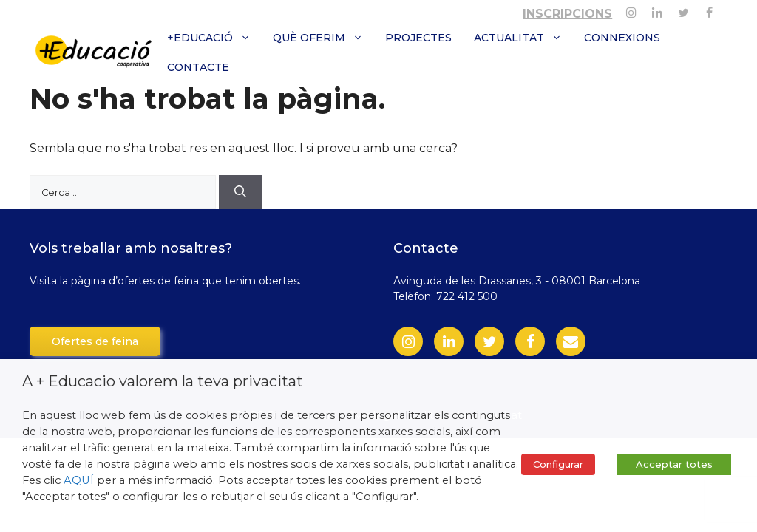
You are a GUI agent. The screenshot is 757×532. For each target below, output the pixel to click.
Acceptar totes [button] (674, 464)
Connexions (622, 38)
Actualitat (523, 38)
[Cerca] (240, 192)
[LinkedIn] (449, 341)
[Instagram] (631, 10)
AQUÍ (79, 480)
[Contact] (571, 341)
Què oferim (323, 38)
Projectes (418, 38)
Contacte (198, 67)
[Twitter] (683, 10)
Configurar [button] (558, 464)
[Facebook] (709, 10)
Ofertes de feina (95, 341)
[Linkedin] (657, 10)
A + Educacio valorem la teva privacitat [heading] (163, 381)
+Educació (214, 38)
